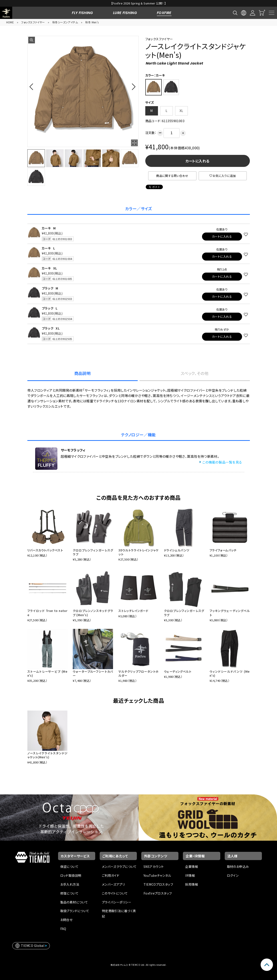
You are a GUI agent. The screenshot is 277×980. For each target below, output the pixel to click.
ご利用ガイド (111, 875)
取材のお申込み (238, 867)
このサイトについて (115, 893)
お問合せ (67, 920)
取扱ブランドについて (75, 911)
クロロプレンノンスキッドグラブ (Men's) (93, 613)
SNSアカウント (154, 867)
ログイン (233, 875)
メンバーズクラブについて (119, 867)
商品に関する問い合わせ (172, 176)
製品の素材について (74, 902)
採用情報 (192, 884)
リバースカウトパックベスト (45, 550)
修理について (70, 893)
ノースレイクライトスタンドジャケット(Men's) (48, 755)
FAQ (63, 929)
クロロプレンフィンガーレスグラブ (93, 552)
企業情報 (192, 867)
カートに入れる (198, 161)
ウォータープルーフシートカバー (93, 673)
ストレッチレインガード (133, 611)
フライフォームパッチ (223, 550)
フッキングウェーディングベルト (230, 613)
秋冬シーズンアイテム (65, 22)
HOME (10, 22)
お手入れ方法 (70, 884)
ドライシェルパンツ (177, 550)
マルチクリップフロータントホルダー (138, 673)
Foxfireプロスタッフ (158, 893)
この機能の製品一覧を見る (222, 462)
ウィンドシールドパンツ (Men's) (230, 673)
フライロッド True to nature (48, 613)
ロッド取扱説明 (71, 875)
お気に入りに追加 (223, 176)
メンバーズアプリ (113, 884)
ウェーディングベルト (178, 671)
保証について (70, 867)
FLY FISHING (82, 13)
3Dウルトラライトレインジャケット (138, 552)
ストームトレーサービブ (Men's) (48, 673)
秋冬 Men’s (92, 22)
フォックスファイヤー (33, 22)
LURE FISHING (125, 13)
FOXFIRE (164, 13)
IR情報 (190, 875)
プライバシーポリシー (117, 902)
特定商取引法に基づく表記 (119, 913)
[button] (33, 87)
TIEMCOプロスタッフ (158, 884)
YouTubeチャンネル (157, 875)
